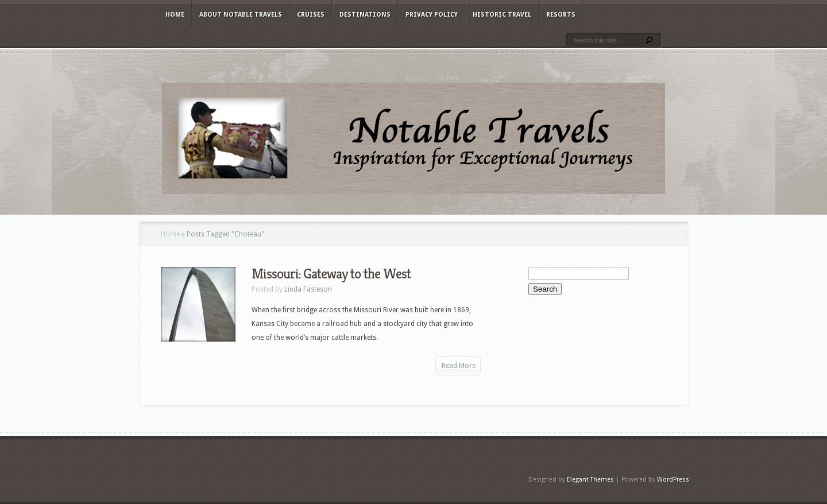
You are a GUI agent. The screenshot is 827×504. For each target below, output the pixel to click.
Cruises (311, 15)
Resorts (561, 15)
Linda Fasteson (308, 289)
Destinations (365, 15)
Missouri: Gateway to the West (331, 274)
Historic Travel (502, 15)
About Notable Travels (241, 15)
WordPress (673, 480)
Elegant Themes (590, 480)
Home (175, 15)
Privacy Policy (432, 15)
